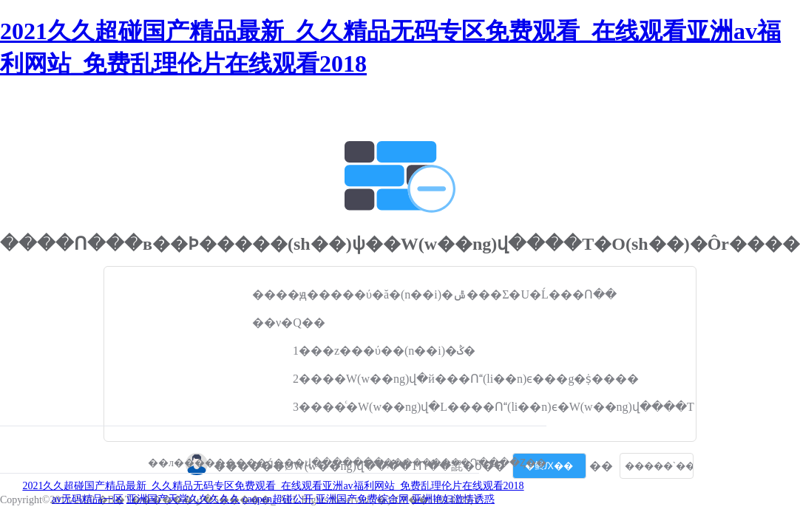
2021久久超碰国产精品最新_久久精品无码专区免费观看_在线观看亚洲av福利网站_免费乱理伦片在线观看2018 (273, 486)
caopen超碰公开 (278, 499)
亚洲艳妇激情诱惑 (453, 499)
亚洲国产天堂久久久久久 (183, 499)
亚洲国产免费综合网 (362, 499)
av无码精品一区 (88, 499)
